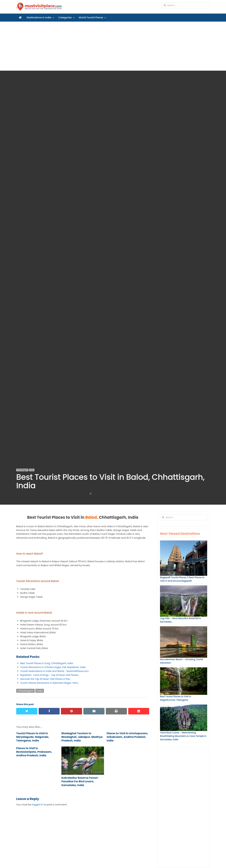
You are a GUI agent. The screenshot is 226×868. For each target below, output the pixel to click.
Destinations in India (39, 17)
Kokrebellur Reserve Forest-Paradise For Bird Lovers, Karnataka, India (80, 781)
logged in (38, 805)
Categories (65, 17)
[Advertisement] (113, 46)
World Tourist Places (91, 17)
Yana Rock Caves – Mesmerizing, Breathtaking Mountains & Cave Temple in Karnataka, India (183, 736)
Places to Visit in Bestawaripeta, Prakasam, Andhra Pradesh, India (34, 752)
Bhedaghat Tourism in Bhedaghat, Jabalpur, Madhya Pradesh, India (82, 737)
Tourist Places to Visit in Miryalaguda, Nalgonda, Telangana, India (33, 737)
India (32, 470)
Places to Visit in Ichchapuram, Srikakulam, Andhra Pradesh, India (127, 737)
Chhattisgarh (22, 470)
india (40, 691)
